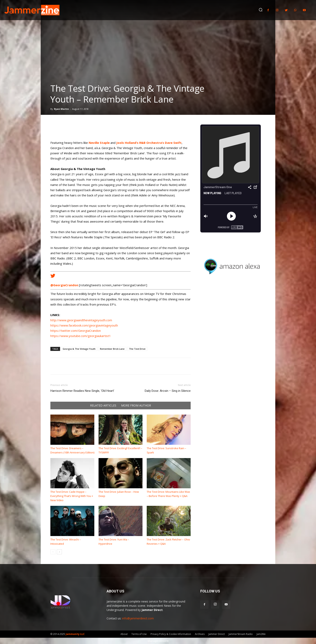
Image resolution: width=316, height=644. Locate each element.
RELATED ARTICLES (103, 405)
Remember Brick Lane (112, 349)
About (124, 634)
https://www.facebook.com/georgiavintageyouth (84, 325)
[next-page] (59, 552)
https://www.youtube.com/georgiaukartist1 (81, 336)
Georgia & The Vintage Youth (79, 349)
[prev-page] (53, 552)
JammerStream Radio (241, 634)
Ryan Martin (61, 109)
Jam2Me (261, 634)
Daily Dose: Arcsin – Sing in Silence (168, 391)
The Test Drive (137, 349)
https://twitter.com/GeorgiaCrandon (76, 331)
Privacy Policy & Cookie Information (171, 634)
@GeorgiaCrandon (64, 285)
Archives (200, 634)
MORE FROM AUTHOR (136, 405)
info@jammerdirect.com (138, 618)
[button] (261, 10)
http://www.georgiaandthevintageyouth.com (81, 320)
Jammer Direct (217, 634)
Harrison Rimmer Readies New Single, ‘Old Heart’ (82, 391)
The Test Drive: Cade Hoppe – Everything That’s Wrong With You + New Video (72, 496)
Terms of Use (139, 634)
